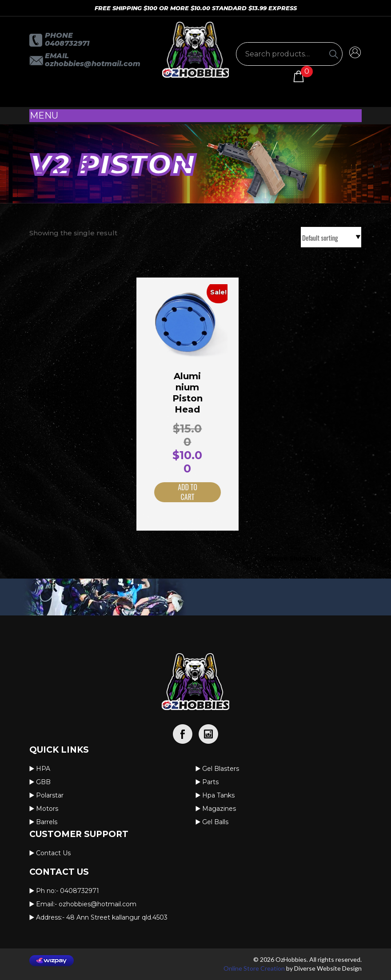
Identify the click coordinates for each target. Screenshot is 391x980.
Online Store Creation (254, 968)
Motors (47, 809)
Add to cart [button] (178, 492)
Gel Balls (215, 822)
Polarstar (50, 795)
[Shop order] (331, 237)
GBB (43, 782)
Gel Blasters (221, 769)
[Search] (334, 54)
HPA (43, 769)
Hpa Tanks (218, 795)
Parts (210, 782)
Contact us (53, 853)
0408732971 (67, 43)
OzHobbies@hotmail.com (93, 64)
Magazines (219, 809)
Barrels (47, 822)
